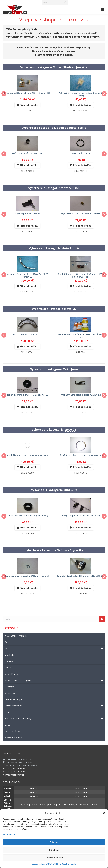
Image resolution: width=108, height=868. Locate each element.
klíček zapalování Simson (27, 214)
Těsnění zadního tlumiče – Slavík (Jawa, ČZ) (27, 395)
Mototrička (9, 687)
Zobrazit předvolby (54, 858)
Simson (54, 725)
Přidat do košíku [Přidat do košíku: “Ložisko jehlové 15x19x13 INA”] (29, 165)
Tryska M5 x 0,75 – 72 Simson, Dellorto (81, 214)
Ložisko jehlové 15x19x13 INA (27, 153)
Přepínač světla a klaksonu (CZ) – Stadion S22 (27, 93)
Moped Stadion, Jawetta (70, 67)
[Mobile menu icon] (102, 9)
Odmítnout (54, 850)
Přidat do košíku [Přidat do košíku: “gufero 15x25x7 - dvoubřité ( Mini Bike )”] (29, 528)
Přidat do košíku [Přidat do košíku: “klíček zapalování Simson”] (29, 226)
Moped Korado (54, 674)
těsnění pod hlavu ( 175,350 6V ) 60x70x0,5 (81, 455)
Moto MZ (70, 309)
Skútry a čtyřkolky (70, 550)
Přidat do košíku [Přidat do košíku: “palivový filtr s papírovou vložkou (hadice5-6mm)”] (82, 105)
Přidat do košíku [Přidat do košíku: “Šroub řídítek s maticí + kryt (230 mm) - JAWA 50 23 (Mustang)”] (82, 286)
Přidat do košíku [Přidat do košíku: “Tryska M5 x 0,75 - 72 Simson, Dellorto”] (82, 226)
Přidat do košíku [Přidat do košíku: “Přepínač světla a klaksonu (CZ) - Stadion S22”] (29, 105)
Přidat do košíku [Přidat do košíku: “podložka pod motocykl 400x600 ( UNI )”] (29, 467)
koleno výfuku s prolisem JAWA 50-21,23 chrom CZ (27, 275)
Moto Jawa (70, 369)
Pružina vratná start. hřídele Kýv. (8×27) (81, 395)
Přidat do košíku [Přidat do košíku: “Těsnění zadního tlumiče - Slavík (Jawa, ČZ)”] (29, 407)
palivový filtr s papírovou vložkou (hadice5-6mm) (81, 94)
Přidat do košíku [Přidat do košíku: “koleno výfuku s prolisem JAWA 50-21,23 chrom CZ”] (29, 286)
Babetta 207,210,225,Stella (54, 636)
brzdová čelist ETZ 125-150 (27, 334)
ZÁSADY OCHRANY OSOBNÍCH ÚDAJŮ (61, 864)
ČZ (54, 642)
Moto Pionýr (70, 248)
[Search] (55, 3)
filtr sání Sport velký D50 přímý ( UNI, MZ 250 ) (81, 576)
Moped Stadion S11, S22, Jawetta (54, 680)
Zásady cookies (38, 864)
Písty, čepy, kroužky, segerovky (54, 718)
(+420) (14, 769)
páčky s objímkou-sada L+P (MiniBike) (81, 515)
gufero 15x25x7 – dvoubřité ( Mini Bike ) (27, 515)
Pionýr (54, 712)
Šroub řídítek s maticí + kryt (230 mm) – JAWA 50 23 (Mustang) (81, 275)
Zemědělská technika (14, 738)
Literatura (9, 661)
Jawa (54, 649)
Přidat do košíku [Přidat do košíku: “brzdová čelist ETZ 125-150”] (29, 346)
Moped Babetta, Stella (70, 128)
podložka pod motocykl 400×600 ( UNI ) (27, 455)
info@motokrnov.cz (13, 775)
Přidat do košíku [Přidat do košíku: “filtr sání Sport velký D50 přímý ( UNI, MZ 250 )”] (82, 588)
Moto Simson (70, 188)
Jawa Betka (54, 655)
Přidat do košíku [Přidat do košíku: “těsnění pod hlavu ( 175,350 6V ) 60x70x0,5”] (82, 467)
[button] (104, 813)
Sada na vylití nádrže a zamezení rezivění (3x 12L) (81, 336)
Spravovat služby (10, 834)
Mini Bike (70, 490)
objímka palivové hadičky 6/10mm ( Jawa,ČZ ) (27, 576)
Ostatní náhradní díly (54, 706)
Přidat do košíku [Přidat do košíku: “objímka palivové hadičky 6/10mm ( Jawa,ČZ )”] (29, 588)
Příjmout (54, 842)
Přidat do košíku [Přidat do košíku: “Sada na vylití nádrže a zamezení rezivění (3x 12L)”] (82, 346)
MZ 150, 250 (54, 693)
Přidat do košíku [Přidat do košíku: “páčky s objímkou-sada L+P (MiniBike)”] (82, 528)
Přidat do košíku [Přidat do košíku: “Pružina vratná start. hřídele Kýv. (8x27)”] (82, 407)
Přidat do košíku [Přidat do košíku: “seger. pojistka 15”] (82, 165)
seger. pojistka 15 (81, 153)
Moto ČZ (70, 429)
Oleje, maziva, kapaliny (15, 699)
